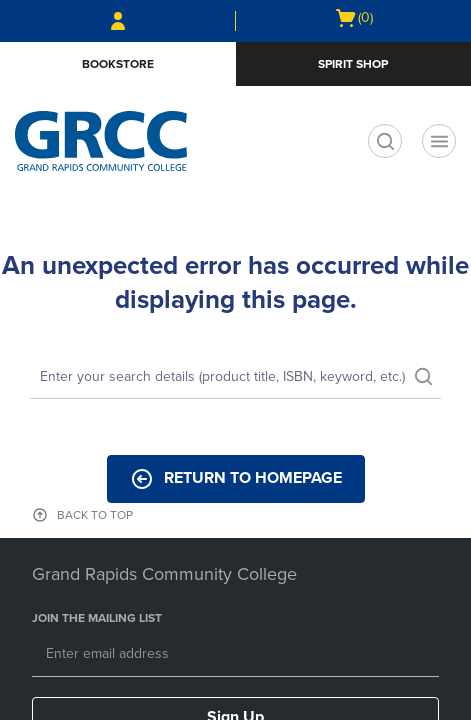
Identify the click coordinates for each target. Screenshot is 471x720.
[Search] (235, 378)
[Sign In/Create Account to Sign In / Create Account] (118, 21)
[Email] (235, 655)
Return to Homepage (236, 479)
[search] (385, 141)
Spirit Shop (353, 64)
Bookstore (118, 64)
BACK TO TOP (95, 515)
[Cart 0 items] (353, 18)
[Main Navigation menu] (439, 141)
